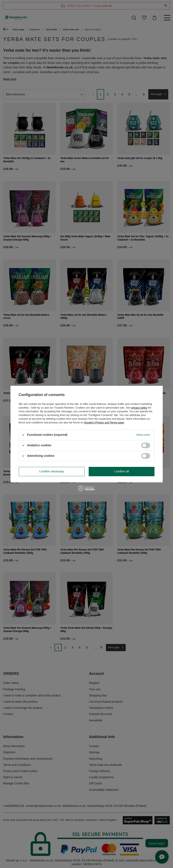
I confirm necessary (52, 471)
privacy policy (139, 408)
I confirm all (122, 471)
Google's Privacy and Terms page (104, 422)
